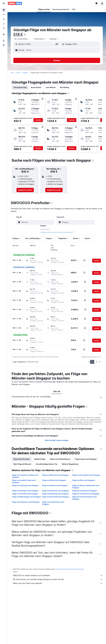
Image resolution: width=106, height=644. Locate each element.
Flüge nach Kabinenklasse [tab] (60, 459)
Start (12, 73)
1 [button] (92, 362)
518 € (18, 34)
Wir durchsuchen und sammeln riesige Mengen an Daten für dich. (58, 579)
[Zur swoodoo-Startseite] (15, 3)
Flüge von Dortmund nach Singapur (86, 494)
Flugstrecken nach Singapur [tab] (86, 459)
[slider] (74, 232)
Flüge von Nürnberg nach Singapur (55, 494)
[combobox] (22, 39)
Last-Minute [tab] (51, 87)
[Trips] (4, 34)
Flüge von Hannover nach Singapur (56, 491)
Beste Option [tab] (36, 87)
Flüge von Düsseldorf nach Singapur (86, 475)
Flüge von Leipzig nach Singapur (85, 491)
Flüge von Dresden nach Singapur (25, 494)
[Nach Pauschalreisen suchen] (4, 24)
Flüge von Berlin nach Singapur (54, 480)
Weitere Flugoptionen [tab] (70, 464)
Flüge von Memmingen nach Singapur (27, 497)
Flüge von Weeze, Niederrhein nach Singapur (86, 487)
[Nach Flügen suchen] (4, 10)
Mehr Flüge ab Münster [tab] (22, 464)
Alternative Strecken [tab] (22, 459)
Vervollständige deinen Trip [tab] (46, 464)
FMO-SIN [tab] (57, 391)
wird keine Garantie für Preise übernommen (70, 569)
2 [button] (96, 362)
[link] (25, 190)
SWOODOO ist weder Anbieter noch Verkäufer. (58, 575)
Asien (18, 73)
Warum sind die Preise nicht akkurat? (58, 583)
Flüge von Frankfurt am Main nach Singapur (25, 476)
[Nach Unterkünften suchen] (4, 15)
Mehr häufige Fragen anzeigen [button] (57, 440)
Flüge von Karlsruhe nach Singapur (56, 497)
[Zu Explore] (4, 28)
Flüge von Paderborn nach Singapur (26, 502)
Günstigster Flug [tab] (20, 87)
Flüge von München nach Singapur (55, 475)
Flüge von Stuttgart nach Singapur (25, 491)
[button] (4, 3)
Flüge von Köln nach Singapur (84, 480)
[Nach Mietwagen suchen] (4, 19)
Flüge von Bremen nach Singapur (55, 485)
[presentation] (25, 35)
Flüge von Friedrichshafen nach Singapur (84, 498)
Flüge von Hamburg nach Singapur (25, 485)
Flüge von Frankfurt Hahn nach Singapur (24, 481)
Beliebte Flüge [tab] (40, 459)
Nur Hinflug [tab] (64, 87)
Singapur (25, 73)
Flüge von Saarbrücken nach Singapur (53, 503)
